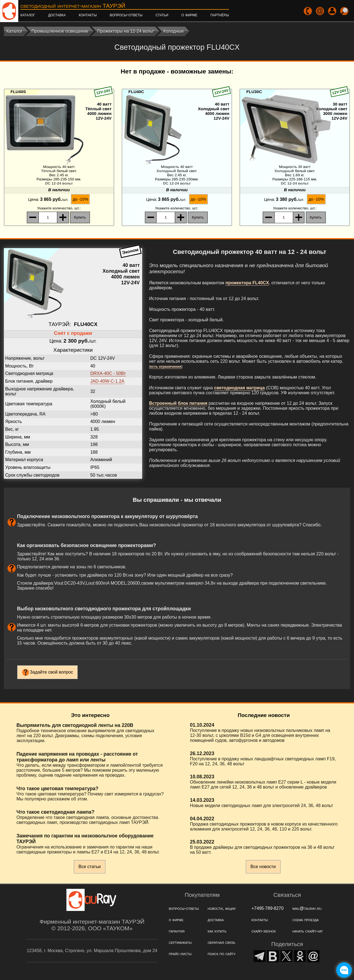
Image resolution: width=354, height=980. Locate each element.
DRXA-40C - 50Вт (108, 373)
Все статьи (90, 867)
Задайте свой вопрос (52, 672)
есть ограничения (166, 366)
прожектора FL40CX (247, 283)
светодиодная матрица (239, 388)
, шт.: (59, 208)
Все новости (263, 867)
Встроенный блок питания (178, 403)
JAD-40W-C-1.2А (107, 381)
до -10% (80, 199)
